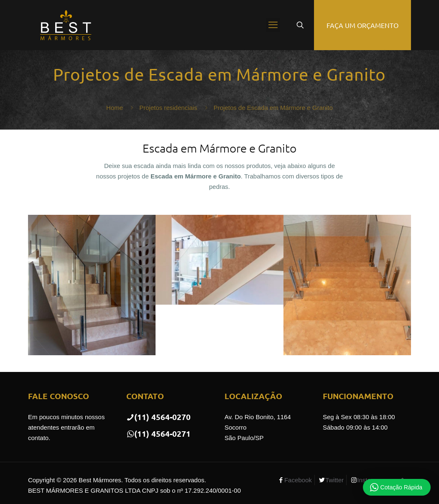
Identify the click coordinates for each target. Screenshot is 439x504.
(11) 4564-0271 (158, 434)
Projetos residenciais (168, 108)
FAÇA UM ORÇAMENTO (362, 25)
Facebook (298, 480)
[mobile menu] (273, 25)
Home (115, 108)
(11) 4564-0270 (158, 417)
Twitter (334, 480)
